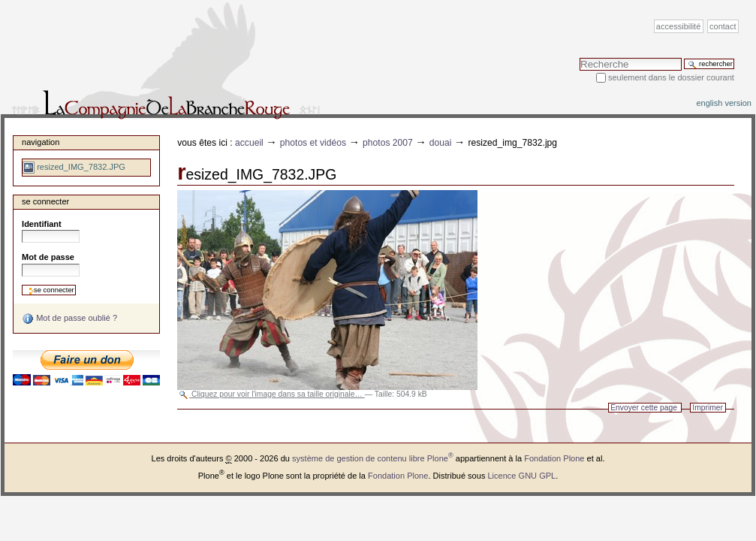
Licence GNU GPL (521, 476)
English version (724, 103)
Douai (441, 143)
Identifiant (42, 224)
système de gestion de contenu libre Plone (373, 458)
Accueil (249, 143)
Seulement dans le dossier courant (671, 77)
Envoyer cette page (644, 408)
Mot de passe (48, 257)
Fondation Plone (554, 458)
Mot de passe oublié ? (69, 319)
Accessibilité (678, 26)
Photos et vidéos (313, 143)
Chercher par (579, 57)
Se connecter (45, 201)
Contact (723, 26)
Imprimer (708, 408)
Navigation (41, 142)
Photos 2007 (388, 143)
